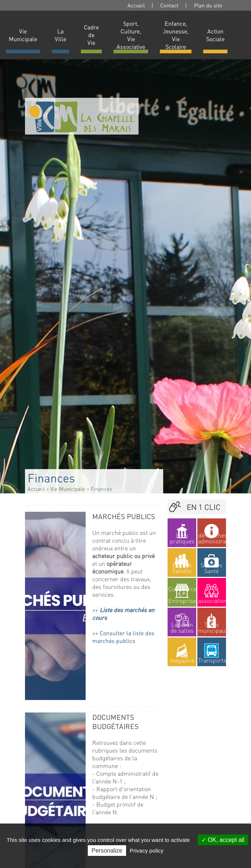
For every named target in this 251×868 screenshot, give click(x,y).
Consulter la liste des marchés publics (123, 637)
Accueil (136, 5)
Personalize (107, 851)
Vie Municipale (23, 35)
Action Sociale (215, 35)
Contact (169, 5)
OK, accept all (223, 840)
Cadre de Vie (91, 35)
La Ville (60, 35)
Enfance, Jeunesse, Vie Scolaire (176, 35)
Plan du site (208, 5)
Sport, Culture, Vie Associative (131, 35)
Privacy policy (147, 851)
